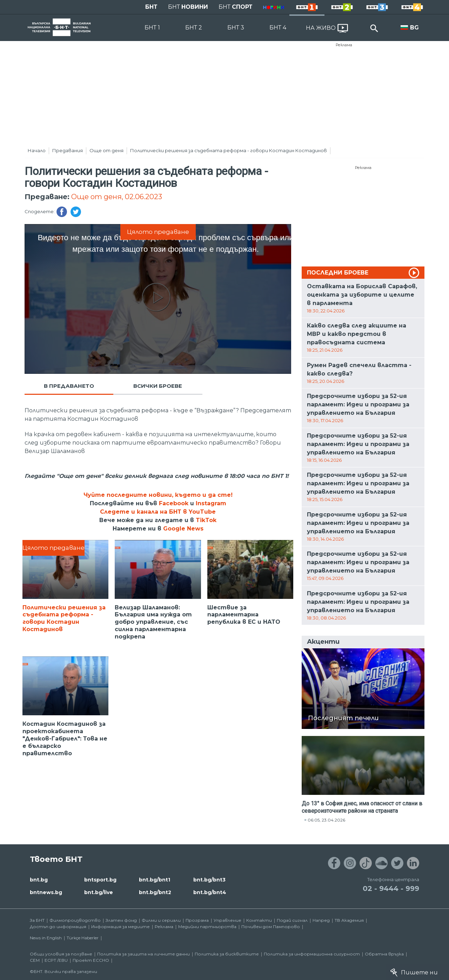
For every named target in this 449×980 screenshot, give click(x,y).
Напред (321, 920)
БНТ (151, 7)
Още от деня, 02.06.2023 (117, 197)
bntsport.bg (100, 880)
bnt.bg (39, 880)
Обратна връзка (384, 954)
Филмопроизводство (75, 920)
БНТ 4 (278, 28)
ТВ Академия (349, 920)
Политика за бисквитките (227, 954)
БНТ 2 (194, 28)
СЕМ (35, 960)
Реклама (344, 45)
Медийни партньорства (207, 927)
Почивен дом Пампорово (271, 927)
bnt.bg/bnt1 (155, 880)
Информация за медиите (120, 927)
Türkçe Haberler (83, 938)
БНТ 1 (152, 28)
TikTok (206, 520)
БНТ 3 (236, 28)
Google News (183, 529)
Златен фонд (121, 920)
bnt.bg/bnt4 (210, 892)
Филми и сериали (161, 920)
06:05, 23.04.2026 (326, 820)
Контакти (259, 920)
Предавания (68, 150)
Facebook (174, 503)
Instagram (211, 503)
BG (414, 28)
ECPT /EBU (56, 960)
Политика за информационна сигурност (312, 954)
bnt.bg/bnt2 (155, 892)
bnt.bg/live (99, 892)
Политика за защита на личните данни (143, 954)
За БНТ (37, 920)
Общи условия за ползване (61, 954)
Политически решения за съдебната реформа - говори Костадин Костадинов (229, 150)
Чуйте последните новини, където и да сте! (158, 495)
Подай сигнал (292, 920)
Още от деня (106, 150)
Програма (197, 920)
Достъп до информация (58, 927)
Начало (37, 150)
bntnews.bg (46, 892)
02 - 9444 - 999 (391, 888)
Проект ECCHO (91, 960)
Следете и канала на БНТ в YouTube (158, 512)
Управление (227, 920)
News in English (46, 938)
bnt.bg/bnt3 (209, 880)
